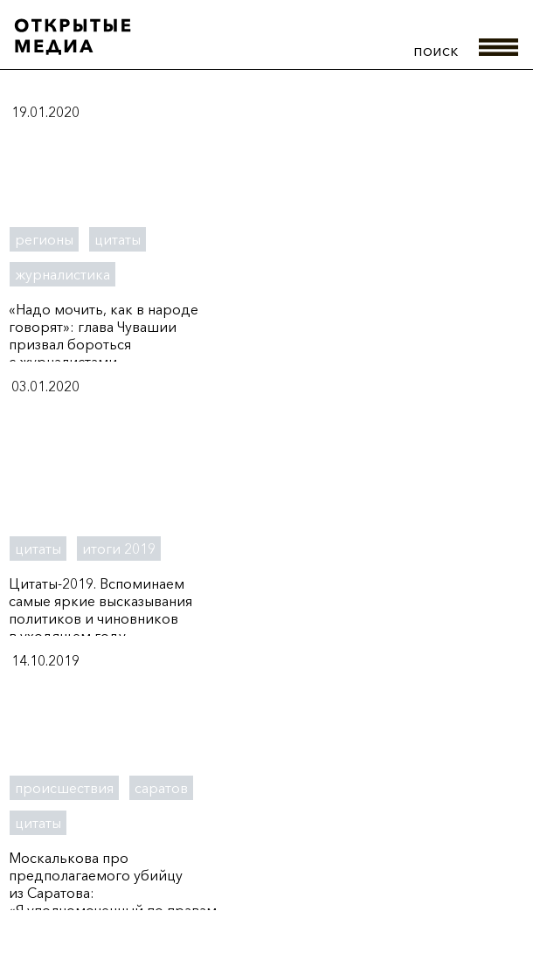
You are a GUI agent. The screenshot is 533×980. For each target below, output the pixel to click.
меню (499, 47)
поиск (436, 51)
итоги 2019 (119, 549)
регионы (44, 239)
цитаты (118, 239)
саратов (161, 788)
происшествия (64, 788)
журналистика (62, 274)
